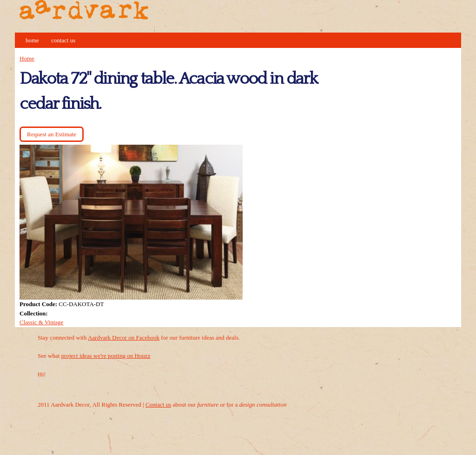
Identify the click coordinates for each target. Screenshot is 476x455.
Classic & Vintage (41, 322)
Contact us (158, 405)
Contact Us (63, 40)
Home (32, 40)
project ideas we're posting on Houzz (106, 356)
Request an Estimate (52, 134)
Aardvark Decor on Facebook (124, 338)
